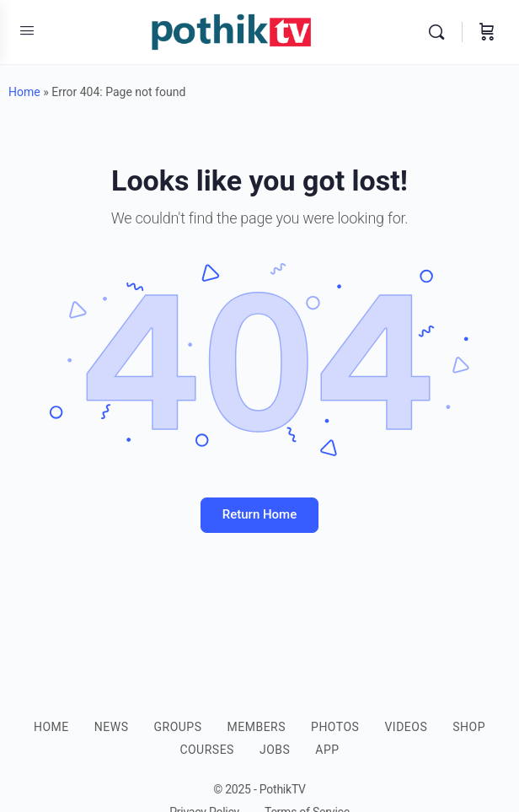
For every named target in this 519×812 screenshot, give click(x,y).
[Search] (441, 32)
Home (24, 92)
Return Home (259, 514)
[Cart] (487, 32)
